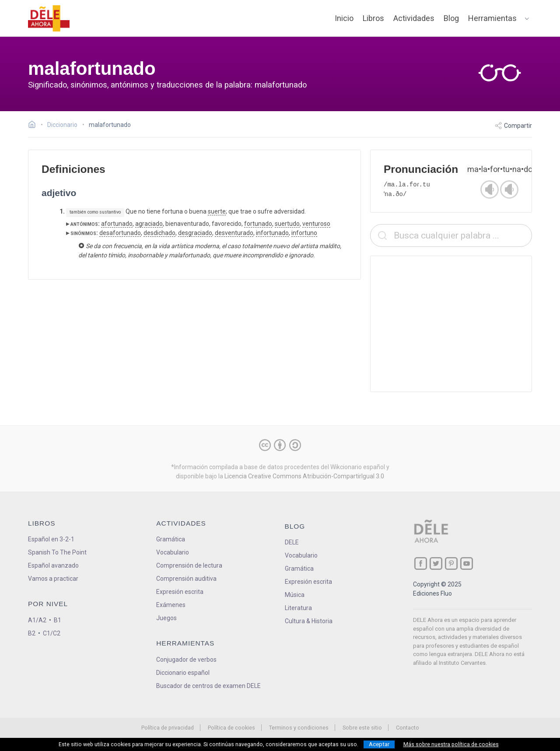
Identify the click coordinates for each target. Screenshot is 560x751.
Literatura (298, 608)
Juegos (166, 618)
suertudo (287, 224)
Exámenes (171, 605)
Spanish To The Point (57, 552)
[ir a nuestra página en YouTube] (467, 563)
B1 (58, 620)
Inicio (344, 18)
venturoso (316, 224)
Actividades (414, 18)
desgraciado (195, 233)
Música (295, 595)
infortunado (272, 233)
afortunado (117, 224)
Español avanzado (53, 565)
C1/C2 (52, 633)
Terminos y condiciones (299, 728)
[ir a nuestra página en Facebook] (421, 563)
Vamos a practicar (53, 579)
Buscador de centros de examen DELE (208, 686)
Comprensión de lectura (189, 565)
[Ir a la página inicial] (34, 126)
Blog (451, 18)
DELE (292, 542)
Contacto (408, 728)
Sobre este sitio (362, 728)
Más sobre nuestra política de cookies (451, 744)
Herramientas (492, 18)
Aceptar (379, 744)
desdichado (159, 233)
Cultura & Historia (309, 621)
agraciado (149, 224)
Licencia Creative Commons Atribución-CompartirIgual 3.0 (304, 476)
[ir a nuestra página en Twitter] (436, 563)
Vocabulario (173, 552)
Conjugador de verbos (186, 660)
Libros (373, 18)
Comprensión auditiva (186, 579)
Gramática (171, 539)
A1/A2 (37, 620)
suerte (217, 211)
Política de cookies (231, 728)
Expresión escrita (180, 592)
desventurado (234, 233)
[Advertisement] (451, 324)
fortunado (258, 224)
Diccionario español (183, 673)
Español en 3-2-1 (51, 539)
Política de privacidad (168, 728)
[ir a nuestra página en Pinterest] (451, 563)
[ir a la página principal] (49, 18)
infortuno (304, 233)
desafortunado (120, 233)
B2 (32, 633)
